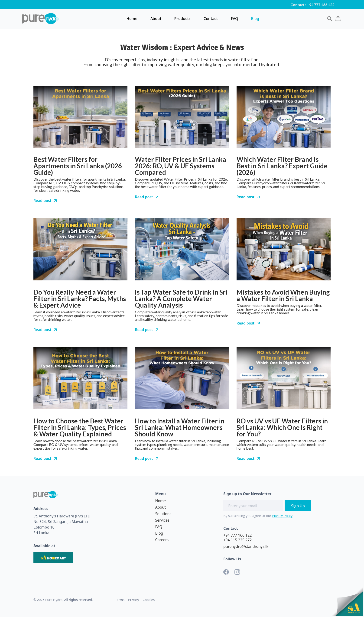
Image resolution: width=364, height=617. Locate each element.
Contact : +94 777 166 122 (312, 5)
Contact (211, 19)
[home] (40, 19)
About (156, 19)
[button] (338, 18)
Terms (120, 600)
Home (132, 19)
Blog (255, 19)
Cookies (149, 600)
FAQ (234, 19)
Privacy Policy (282, 516)
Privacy (134, 600)
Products (182, 19)
